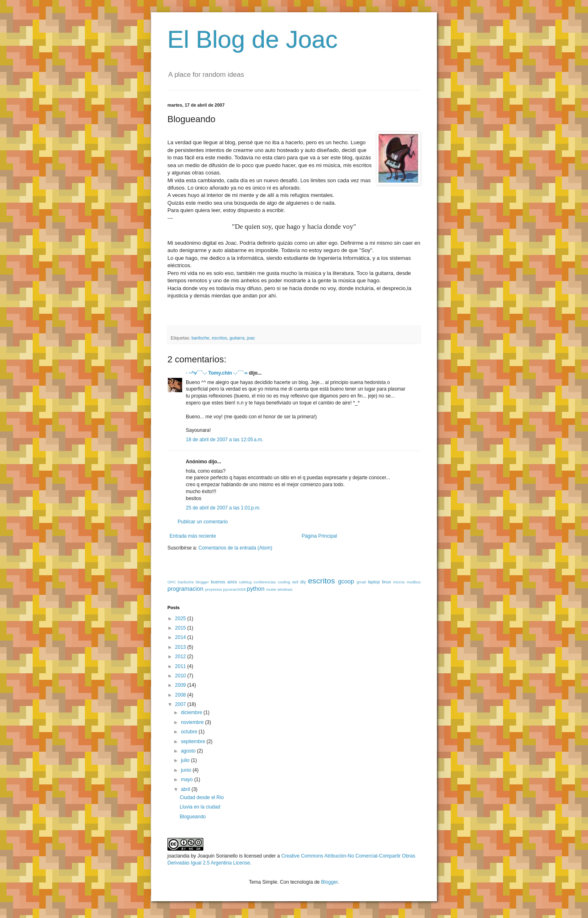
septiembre (194, 742)
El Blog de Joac (253, 39)
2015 (181, 628)
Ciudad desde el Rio (202, 797)
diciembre (192, 713)
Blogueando (193, 817)
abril (186, 789)
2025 (181, 619)
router (271, 589)
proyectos (214, 589)
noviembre (193, 722)
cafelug (245, 582)
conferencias (265, 582)
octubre (190, 732)
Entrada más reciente (193, 536)
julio (186, 760)
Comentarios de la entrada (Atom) (235, 548)
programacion (185, 589)
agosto (189, 751)
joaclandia (178, 856)
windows (285, 589)
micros (399, 582)
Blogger (329, 882)
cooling (284, 582)
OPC (172, 582)
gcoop (346, 581)
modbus (414, 582)
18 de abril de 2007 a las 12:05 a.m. (225, 440)
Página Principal (320, 536)
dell (295, 582)
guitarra (237, 338)
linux (386, 582)
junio (187, 770)
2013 (181, 647)
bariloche (200, 338)
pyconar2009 (234, 589)
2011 (181, 666)
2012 (181, 657)
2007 (181, 704)
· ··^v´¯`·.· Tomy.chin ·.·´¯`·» (217, 373)
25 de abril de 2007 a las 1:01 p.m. (223, 508)
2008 (181, 695)
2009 (181, 685)
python (255, 589)
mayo (188, 780)
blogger (202, 582)
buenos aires (224, 582)
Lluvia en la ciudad (200, 807)
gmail (361, 582)
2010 (181, 676)
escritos (219, 338)
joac (251, 338)
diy (303, 582)
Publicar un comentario (203, 522)
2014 (181, 637)
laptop (374, 582)
